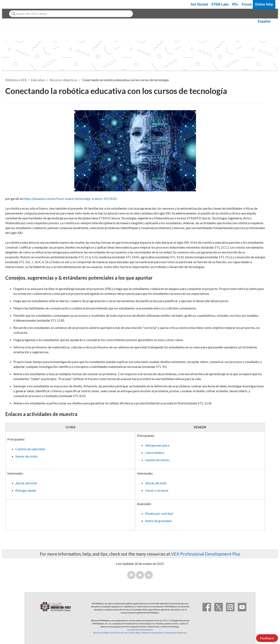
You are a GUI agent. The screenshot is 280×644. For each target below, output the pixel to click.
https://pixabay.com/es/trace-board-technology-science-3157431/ (70, 199)
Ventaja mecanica (157, 445)
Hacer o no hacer (157, 490)
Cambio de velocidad (30, 449)
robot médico (155, 453)
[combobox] (71, 14)
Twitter (140, 575)
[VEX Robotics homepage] (13, 4)
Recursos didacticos (64, 80)
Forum (247, 4)
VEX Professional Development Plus (206, 554)
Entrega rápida (26, 490)
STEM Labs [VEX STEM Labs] (220, 4)
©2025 (166, 620)
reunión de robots (157, 460)
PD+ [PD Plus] (235, 4)
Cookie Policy (135, 633)
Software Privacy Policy (153, 633)
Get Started (199, 4)
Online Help (264, 4)
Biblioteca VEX (16, 80)
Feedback (267, 638)
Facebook (131, 575)
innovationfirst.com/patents (140, 630)
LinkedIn (149, 575)
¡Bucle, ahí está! (26, 483)
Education (38, 80)
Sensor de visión (26, 456)
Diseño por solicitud (159, 513)
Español (264, 21)
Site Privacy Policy (101, 633)
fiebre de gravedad (158, 521)
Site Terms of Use (119, 633)
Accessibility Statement (176, 633)
